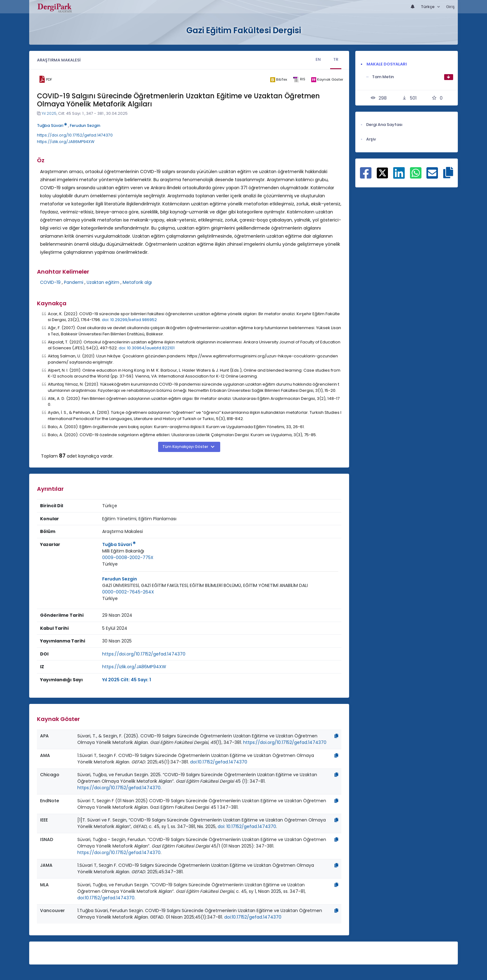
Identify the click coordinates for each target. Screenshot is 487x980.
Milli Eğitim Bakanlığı (123, 551)
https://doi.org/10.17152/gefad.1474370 (75, 135)
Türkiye (110, 564)
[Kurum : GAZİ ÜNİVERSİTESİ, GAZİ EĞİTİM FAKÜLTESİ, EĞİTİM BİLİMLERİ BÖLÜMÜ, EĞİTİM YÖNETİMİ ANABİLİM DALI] (205, 586)
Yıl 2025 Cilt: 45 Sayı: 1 (127, 680)
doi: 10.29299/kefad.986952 (129, 320)
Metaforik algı (137, 282)
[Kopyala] (336, 736)
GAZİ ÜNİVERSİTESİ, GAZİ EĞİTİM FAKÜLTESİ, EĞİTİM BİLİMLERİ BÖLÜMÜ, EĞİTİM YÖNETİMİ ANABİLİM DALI (205, 585)
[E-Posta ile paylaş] (432, 176)
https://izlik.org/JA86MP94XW (66, 142)
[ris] (299, 80)
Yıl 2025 (49, 113)
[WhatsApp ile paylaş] (416, 176)
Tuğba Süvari (52, 125)
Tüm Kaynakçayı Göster (186, 447)
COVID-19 (50, 282)
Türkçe (428, 7)
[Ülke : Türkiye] (110, 564)
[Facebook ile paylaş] (366, 176)
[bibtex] (278, 79)
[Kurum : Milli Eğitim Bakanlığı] (123, 551)
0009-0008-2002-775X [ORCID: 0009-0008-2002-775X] (128, 557)
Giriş (450, 7)
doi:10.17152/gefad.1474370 (219, 762)
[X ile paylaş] (382, 172)
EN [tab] (318, 59)
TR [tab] (336, 59)
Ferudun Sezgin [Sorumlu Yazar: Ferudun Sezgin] (120, 579)
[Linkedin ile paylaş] (399, 176)
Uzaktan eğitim (103, 282)
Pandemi (74, 282)
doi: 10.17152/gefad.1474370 (247, 826)
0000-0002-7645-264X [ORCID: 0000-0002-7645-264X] (128, 592)
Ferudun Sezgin (85, 125)
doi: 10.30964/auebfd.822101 (147, 348)
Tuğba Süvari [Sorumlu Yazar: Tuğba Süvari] (119, 544)
